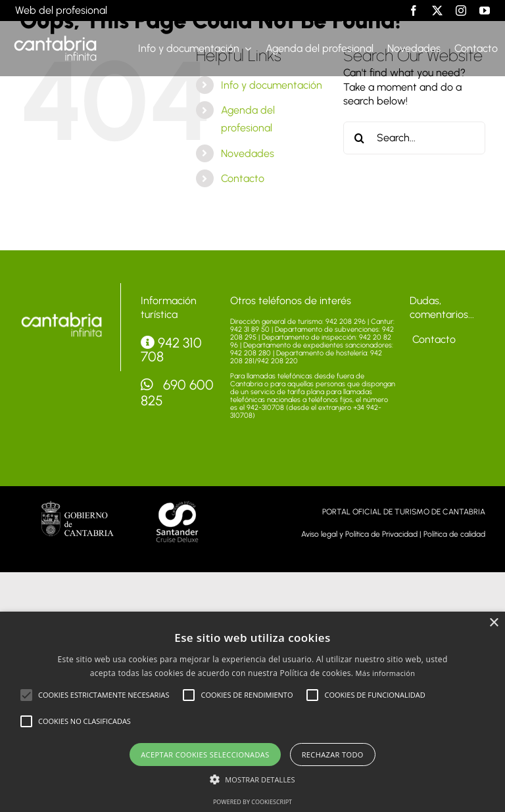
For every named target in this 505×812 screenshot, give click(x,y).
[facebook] (414, 11)
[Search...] (414, 138)
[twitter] (437, 11)
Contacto (243, 178)
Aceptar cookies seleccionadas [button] (205, 755)
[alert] (252, 712)
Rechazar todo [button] (333, 755)
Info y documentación (272, 85)
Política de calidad (454, 534)
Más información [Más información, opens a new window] (386, 673)
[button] (26, 695)
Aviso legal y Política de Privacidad (359, 534)
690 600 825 (177, 393)
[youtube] (485, 11)
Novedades (248, 153)
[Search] (360, 138)
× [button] (493, 623)
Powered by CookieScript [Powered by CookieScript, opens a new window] (252, 802)
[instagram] (461, 11)
